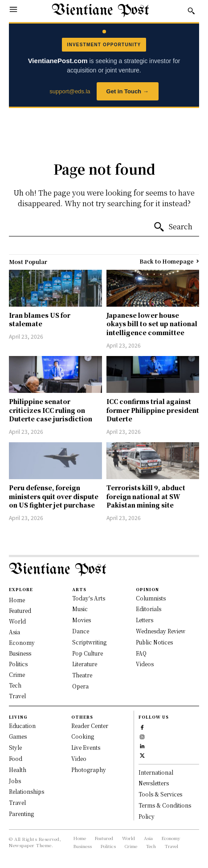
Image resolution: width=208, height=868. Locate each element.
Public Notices (154, 642)
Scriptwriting (89, 642)
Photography (89, 770)
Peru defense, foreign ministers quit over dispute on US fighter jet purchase (54, 496)
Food (16, 758)
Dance (81, 631)
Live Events (86, 747)
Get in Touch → (128, 91)
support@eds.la (70, 91)
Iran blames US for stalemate (40, 320)
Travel (17, 802)
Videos (145, 664)
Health (18, 770)
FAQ (141, 653)
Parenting (21, 814)
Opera (80, 686)
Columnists (151, 598)
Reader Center (90, 726)
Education (22, 726)
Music (80, 609)
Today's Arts (89, 598)
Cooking (83, 736)
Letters (145, 620)
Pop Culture (88, 653)
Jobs (15, 781)
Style (15, 747)
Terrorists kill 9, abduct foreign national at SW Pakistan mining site (146, 496)
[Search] (173, 227)
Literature (85, 664)
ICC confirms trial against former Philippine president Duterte (153, 410)
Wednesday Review (161, 631)
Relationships (27, 791)
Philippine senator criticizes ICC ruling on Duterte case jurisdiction (51, 410)
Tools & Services (160, 794)
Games (18, 736)
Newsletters (154, 783)
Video (79, 758)
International (156, 772)
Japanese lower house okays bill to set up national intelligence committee (152, 324)
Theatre (82, 675)
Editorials (149, 609)
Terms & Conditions (165, 805)
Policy (147, 816)
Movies (82, 620)
